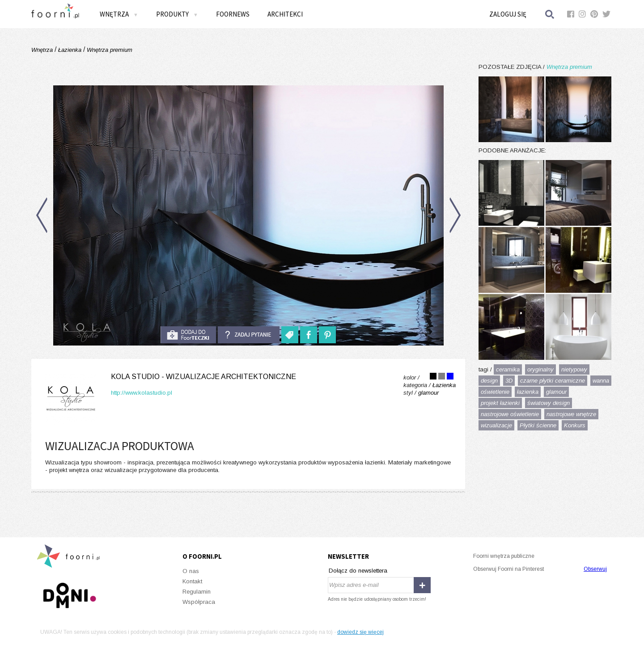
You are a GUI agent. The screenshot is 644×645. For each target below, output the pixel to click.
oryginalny (540, 369)
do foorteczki (188, 335)
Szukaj (550, 14)
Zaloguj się (508, 14)
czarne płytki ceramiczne (553, 381)
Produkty (177, 14)
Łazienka (70, 50)
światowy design (549, 403)
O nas (191, 571)
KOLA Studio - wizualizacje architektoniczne (203, 377)
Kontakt (192, 581)
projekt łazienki (500, 403)
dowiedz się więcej (360, 632)
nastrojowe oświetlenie (510, 414)
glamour (556, 392)
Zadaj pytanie (249, 335)
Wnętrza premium (109, 50)
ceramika (508, 369)
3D (509, 381)
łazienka (528, 392)
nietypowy (574, 369)
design (489, 381)
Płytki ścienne (538, 425)
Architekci (285, 14)
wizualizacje (496, 425)
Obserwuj (595, 569)
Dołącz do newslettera (358, 571)
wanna (601, 381)
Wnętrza (119, 14)
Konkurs (575, 425)
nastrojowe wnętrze (571, 414)
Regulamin (197, 592)
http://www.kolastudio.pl (142, 393)
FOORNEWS (233, 14)
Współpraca (199, 602)
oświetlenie (495, 392)
